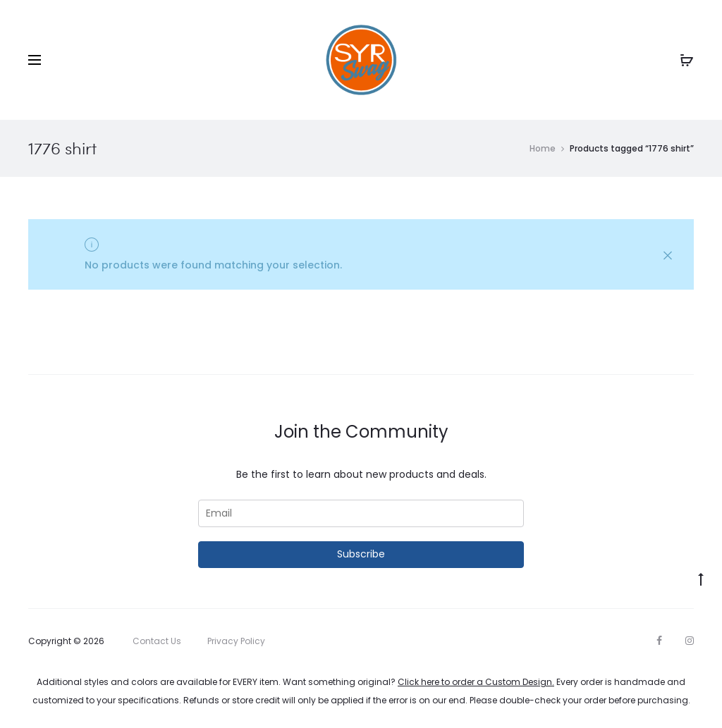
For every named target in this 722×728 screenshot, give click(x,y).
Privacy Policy (236, 641)
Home (543, 148)
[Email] (361, 513)
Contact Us (157, 641)
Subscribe (361, 554)
